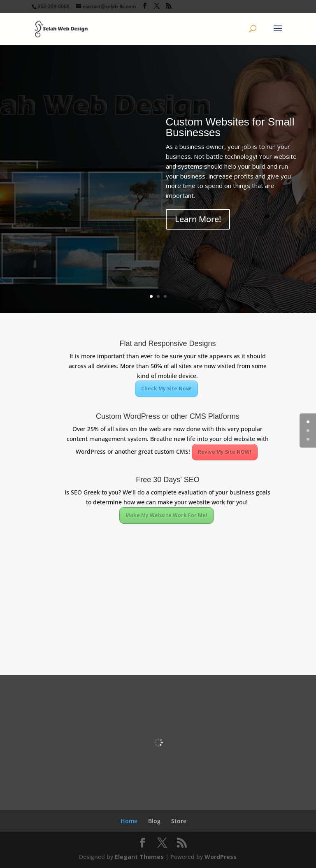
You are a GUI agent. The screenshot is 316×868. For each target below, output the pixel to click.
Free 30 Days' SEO (168, 480)
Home (129, 821)
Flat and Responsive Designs (167, 343)
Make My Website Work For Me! (166, 515)
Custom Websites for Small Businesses (230, 127)
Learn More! (198, 219)
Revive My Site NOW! (225, 452)
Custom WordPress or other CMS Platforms (168, 416)
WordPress (221, 857)
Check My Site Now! (166, 389)
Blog (154, 821)
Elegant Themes (139, 857)
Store (179, 821)
